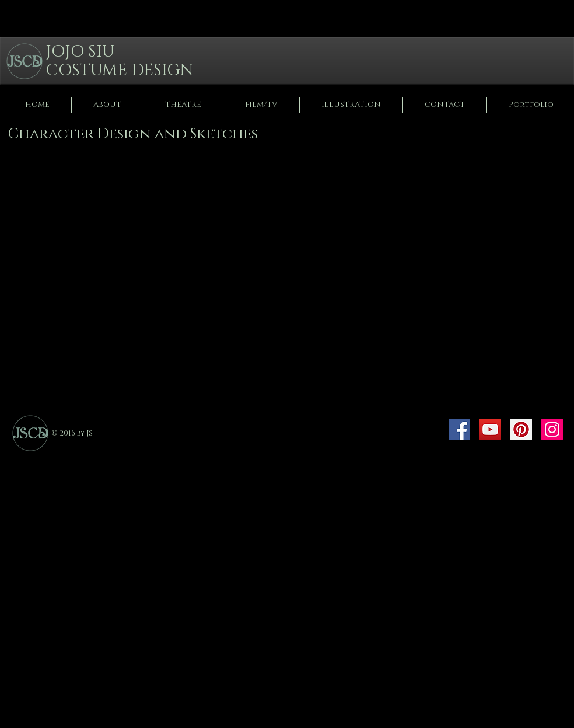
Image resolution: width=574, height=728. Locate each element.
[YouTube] (490, 429)
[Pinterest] (521, 429)
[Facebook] (459, 429)
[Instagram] (552, 429)
